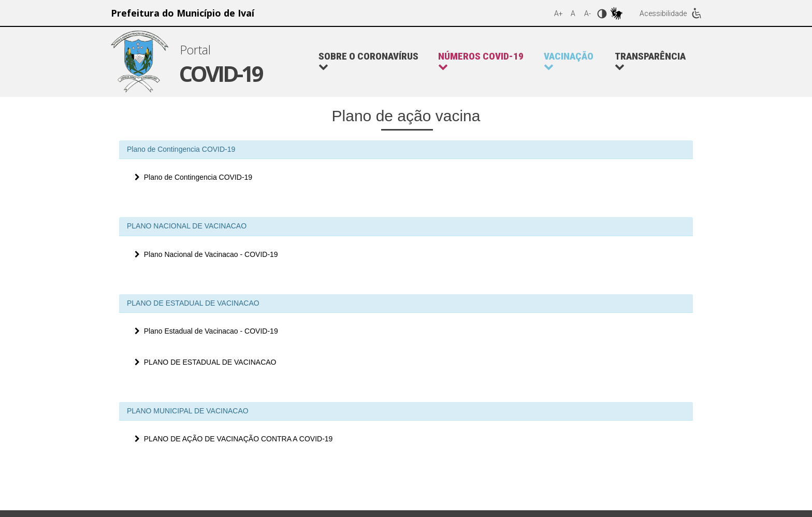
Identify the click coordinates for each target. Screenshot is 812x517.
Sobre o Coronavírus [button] (368, 61)
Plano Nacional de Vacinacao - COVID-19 (206, 254)
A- (588, 13)
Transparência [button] (650, 61)
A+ (559, 13)
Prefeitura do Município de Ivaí (183, 13)
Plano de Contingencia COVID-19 (193, 177)
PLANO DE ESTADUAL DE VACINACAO (205, 362)
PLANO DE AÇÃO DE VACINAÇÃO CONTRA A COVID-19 (234, 439)
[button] (486, 62)
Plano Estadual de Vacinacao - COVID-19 (206, 331)
